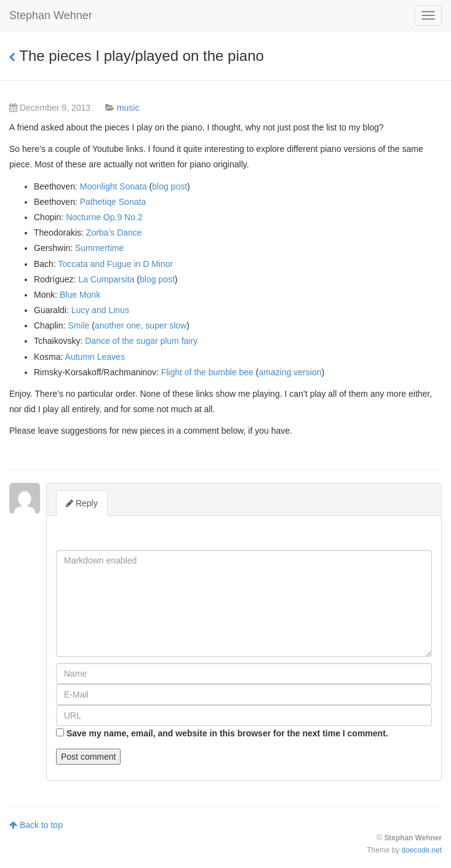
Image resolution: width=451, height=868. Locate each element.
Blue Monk (80, 295)
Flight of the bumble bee (207, 372)
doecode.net (422, 850)
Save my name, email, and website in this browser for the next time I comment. (227, 733)
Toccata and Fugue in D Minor (115, 264)
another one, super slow (141, 325)
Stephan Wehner (51, 15)
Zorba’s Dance (114, 233)
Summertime (99, 248)
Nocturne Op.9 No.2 (104, 217)
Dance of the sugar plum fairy (141, 341)
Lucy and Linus (100, 310)
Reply (82, 503)
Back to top (36, 825)
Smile (78, 325)
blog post (170, 186)
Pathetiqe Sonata (113, 202)
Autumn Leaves (95, 357)
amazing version (290, 372)
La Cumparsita (106, 279)
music (128, 108)
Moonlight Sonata (114, 186)
